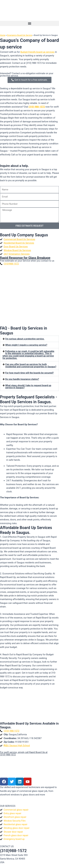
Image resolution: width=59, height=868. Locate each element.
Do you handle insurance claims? (22, 379)
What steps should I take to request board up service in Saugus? (28, 387)
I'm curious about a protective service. (25, 339)
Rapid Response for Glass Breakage (25, 258)
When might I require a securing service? (26, 345)
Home (3, 35)
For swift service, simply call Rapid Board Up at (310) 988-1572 (24, 753)
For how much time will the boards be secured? (29, 373)
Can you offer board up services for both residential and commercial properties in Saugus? (31, 366)
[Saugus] (29, 705)
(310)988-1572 (13, 851)
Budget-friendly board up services (37, 52)
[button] (29, 23)
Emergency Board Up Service (20, 35)
